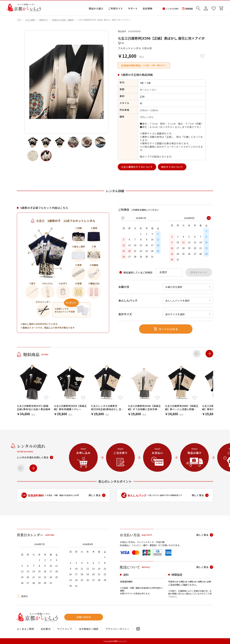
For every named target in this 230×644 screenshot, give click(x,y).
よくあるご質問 (25, 629)
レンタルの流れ (171, 9)
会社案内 (46, 629)
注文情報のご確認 (89, 629)
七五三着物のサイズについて (137, 167)
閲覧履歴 (188, 9)
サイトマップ (65, 629)
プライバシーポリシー (117, 629)
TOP (19, 20)
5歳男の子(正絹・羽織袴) (63, 20)
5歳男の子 (43, 20)
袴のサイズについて (172, 167)
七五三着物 (30, 20)
